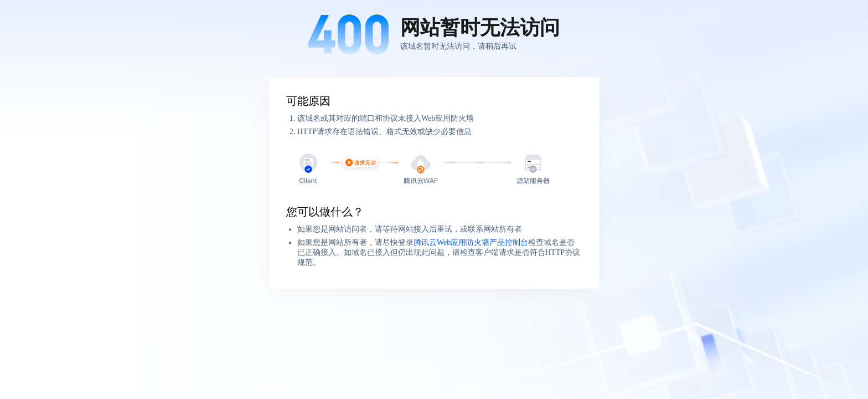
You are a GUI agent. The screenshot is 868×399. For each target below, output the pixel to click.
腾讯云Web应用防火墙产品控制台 (471, 242)
